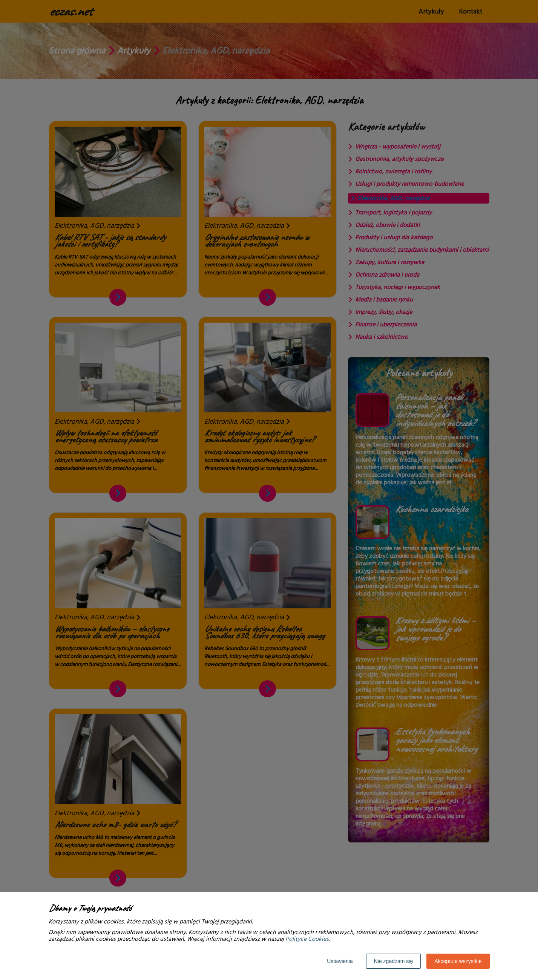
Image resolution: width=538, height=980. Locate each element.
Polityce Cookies (307, 939)
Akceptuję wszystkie (458, 961)
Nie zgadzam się (394, 961)
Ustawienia (340, 961)
